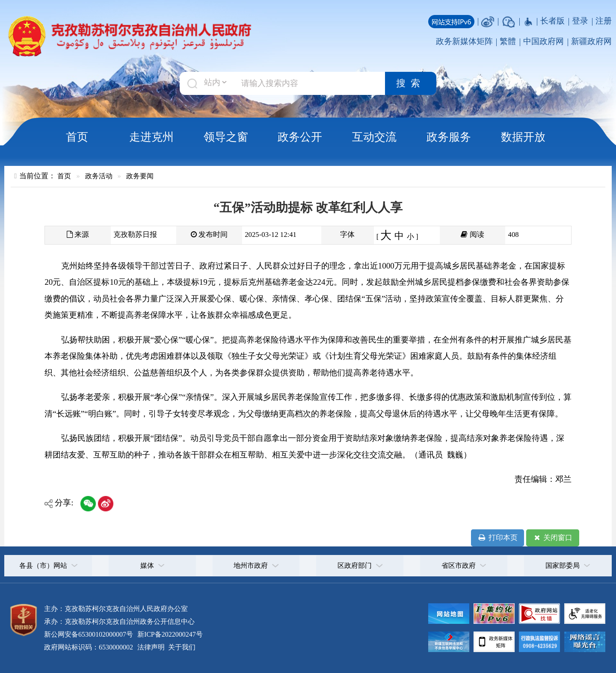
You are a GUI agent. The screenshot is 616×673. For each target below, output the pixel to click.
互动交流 (374, 137)
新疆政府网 (591, 41)
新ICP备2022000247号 (169, 634)
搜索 (411, 83)
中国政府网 (543, 41)
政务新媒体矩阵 (464, 41)
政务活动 (99, 176)
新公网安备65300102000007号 (89, 634)
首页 (77, 137)
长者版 (552, 21)
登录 (580, 21)
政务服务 (449, 137)
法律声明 (151, 647)
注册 (604, 21)
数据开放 (523, 137)
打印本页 (497, 538)
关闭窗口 (552, 538)
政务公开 (300, 137)
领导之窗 (226, 137)
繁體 (508, 41)
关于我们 (181, 647)
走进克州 (151, 137)
